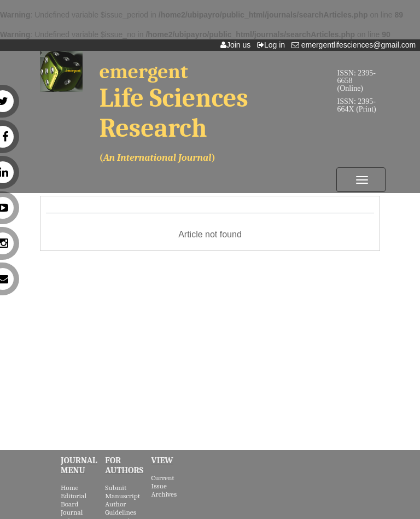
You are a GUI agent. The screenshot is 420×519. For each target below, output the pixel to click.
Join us (238, 45)
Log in (273, 45)
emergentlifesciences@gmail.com (356, 45)
